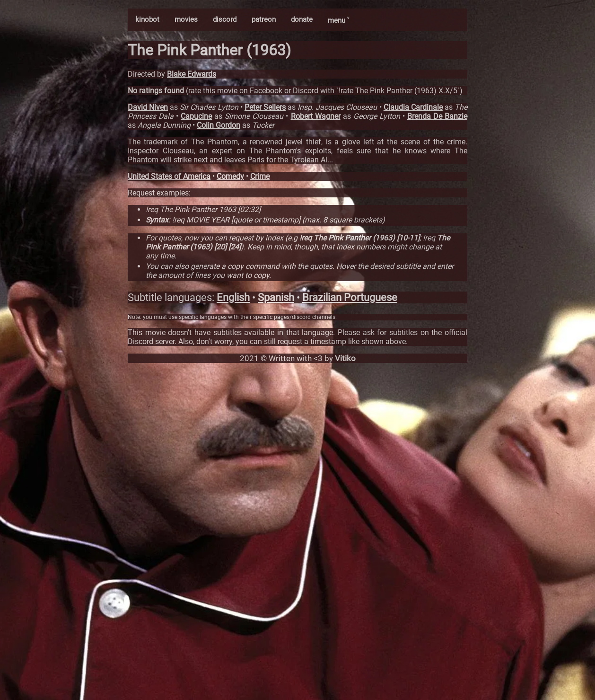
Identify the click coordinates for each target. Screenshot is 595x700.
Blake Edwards (192, 74)
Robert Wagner (316, 116)
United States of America (169, 176)
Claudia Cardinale (413, 107)
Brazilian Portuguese (350, 297)
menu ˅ (338, 20)
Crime (260, 176)
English (233, 297)
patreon (264, 19)
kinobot (147, 19)
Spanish (276, 297)
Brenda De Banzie (437, 116)
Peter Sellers (265, 107)
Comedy (230, 176)
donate (302, 19)
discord (225, 19)
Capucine (196, 116)
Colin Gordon (219, 125)
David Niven (148, 107)
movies (186, 19)
